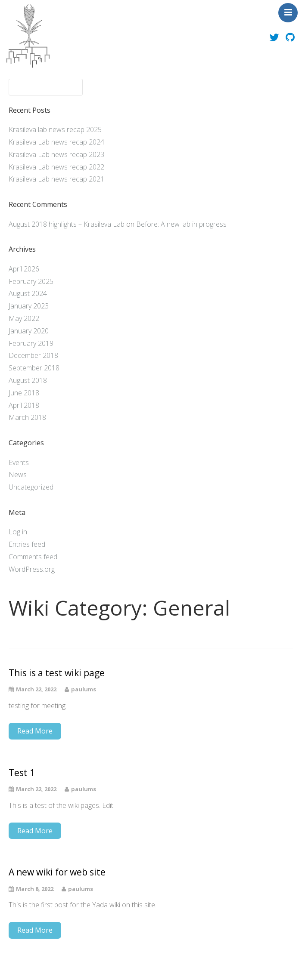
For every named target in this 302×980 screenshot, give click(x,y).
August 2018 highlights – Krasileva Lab (67, 224)
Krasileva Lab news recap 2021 (56, 179)
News (18, 475)
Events (19, 462)
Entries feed (27, 544)
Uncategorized (31, 487)
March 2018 (27, 417)
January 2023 (29, 306)
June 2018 (24, 393)
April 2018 (24, 405)
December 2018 (33, 355)
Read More (35, 731)
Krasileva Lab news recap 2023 (56, 154)
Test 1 (22, 773)
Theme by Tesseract (146, 967)
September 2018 (34, 368)
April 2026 (24, 269)
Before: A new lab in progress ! (183, 224)
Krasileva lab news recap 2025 (55, 129)
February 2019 (31, 343)
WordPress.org (32, 569)
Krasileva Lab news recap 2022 (56, 167)
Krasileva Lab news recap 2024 (56, 142)
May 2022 (24, 318)
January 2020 (29, 331)
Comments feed (33, 557)
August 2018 (28, 380)
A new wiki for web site (57, 872)
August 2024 (28, 293)
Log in (18, 532)
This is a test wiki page (57, 673)
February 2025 (31, 281)
